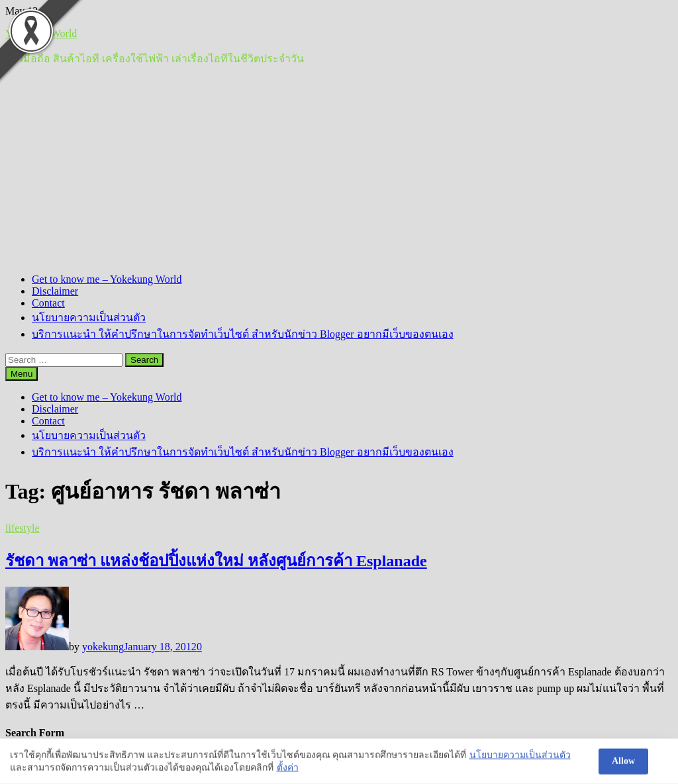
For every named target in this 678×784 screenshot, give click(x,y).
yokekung (103, 647)
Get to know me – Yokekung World (107, 279)
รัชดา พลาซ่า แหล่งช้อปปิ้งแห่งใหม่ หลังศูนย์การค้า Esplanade (216, 561)
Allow (623, 762)
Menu (22, 374)
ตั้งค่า (288, 768)
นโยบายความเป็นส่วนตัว (89, 318)
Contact (48, 303)
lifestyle (23, 528)
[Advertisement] (339, 170)
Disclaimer (55, 291)
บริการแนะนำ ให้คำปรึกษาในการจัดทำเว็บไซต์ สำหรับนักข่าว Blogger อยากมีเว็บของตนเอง (243, 334)
